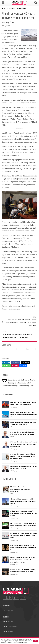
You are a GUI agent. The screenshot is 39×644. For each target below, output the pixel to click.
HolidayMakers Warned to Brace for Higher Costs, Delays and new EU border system (24, 513)
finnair (10, 349)
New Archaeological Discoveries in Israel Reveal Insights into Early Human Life (23, 548)
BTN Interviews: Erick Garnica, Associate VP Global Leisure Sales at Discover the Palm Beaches (24, 444)
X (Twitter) (25, 362)
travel (14, 349)
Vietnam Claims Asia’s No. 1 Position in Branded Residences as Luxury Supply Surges (23, 501)
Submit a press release (10, 626)
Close (36, 641)
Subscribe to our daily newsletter (21, 380)
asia (24, 349)
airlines (20, 349)
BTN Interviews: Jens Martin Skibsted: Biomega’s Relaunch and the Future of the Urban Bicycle (23, 456)
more (23, 365)
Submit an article (8, 621)
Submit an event (8, 631)
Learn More (23, 642)
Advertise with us (8, 610)
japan (29, 349)
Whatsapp (6, 365)
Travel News (12, 8)
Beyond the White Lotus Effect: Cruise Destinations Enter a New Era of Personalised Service (23, 560)
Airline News (22, 8)
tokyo (33, 349)
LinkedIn (6, 362)
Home (5, 8)
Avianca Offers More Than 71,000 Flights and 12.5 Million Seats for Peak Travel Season (24, 535)
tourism (4, 349)
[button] (36, 3)
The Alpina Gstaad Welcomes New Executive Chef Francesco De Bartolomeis (22, 489)
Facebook (16, 362)
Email (15, 365)
